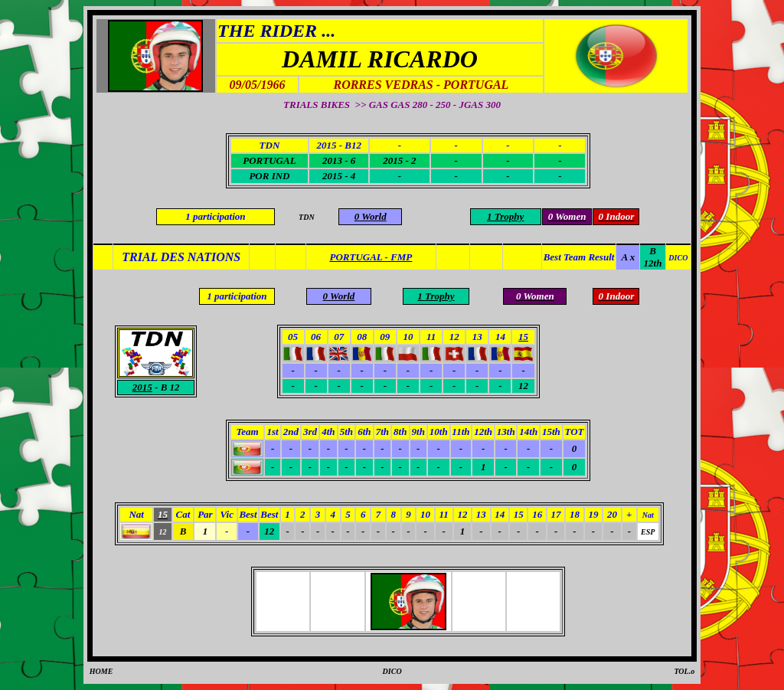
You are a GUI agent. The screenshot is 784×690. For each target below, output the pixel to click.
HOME (101, 671)
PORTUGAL (269, 160)
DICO (392, 671)
